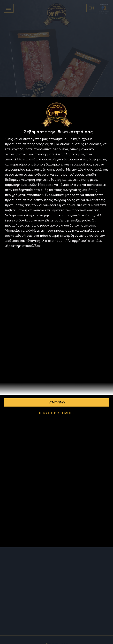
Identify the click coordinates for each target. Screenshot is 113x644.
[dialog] (56, 322)
